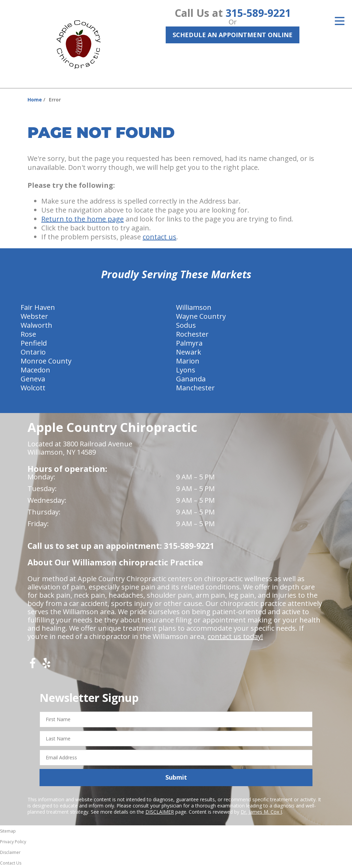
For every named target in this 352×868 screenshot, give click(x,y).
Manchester (195, 388)
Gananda (191, 379)
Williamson (194, 307)
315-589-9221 (258, 13)
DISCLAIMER (160, 812)
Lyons (186, 370)
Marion (188, 361)
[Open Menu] (340, 21)
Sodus (186, 325)
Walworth (36, 325)
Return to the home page (82, 219)
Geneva (33, 379)
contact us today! (235, 636)
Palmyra (189, 343)
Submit (176, 777)
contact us (159, 237)
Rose (28, 334)
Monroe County (46, 361)
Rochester (192, 334)
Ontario (33, 352)
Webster (34, 316)
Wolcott (33, 388)
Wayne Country (201, 316)
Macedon (35, 370)
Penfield (34, 343)
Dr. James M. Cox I (261, 812)
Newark (189, 352)
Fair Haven (38, 307)
